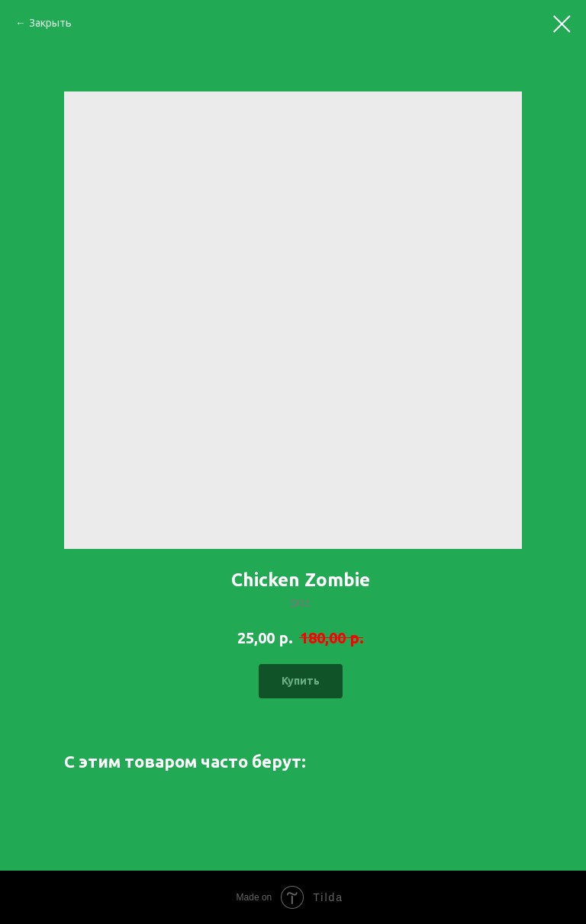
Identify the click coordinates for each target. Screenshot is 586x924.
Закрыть (50, 23)
